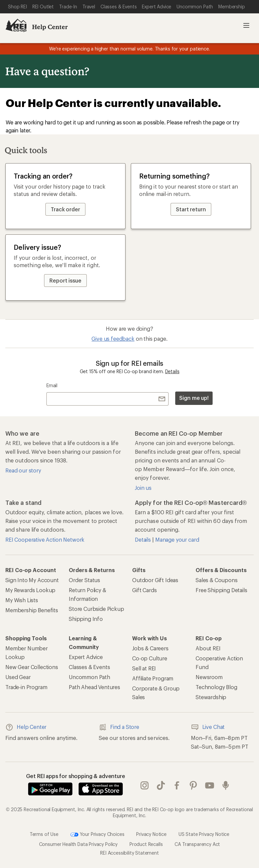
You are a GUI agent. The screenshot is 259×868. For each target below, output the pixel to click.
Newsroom (209, 677)
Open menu (246, 25)
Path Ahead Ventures (94, 687)
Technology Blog (216, 687)
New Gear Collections (32, 667)
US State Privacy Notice (204, 834)
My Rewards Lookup (30, 590)
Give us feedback (113, 339)
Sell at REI (144, 668)
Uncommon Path (89, 677)
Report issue (65, 280)
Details (172, 371)
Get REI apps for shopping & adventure (76, 776)
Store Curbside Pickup (96, 609)
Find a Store (119, 727)
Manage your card (177, 539)
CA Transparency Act (197, 844)
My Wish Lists (22, 600)
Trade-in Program (26, 687)
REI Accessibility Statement (129, 853)
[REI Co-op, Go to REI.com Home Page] (16, 25)
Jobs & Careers (150, 648)
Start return (191, 209)
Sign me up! (194, 398)
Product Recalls (146, 844)
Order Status (84, 580)
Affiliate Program (153, 678)
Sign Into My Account (32, 580)
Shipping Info (86, 619)
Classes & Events (89, 667)
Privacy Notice (151, 834)
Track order (65, 209)
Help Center (50, 27)
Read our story (23, 470)
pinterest (193, 785)
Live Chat (208, 727)
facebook (177, 785)
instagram (145, 785)
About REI (208, 648)
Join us (143, 488)
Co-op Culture (150, 658)
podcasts (226, 785)
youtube (210, 785)
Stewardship (211, 697)
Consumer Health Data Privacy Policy (78, 844)
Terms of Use (44, 834)
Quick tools (26, 150)
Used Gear (18, 677)
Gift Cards (144, 590)
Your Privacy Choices (97, 835)
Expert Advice (86, 657)
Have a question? (47, 71)
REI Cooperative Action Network (45, 539)
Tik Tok (161, 785)
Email (52, 385)
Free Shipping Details (221, 590)
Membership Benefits (32, 610)
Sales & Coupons (217, 580)
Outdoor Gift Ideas (155, 580)
